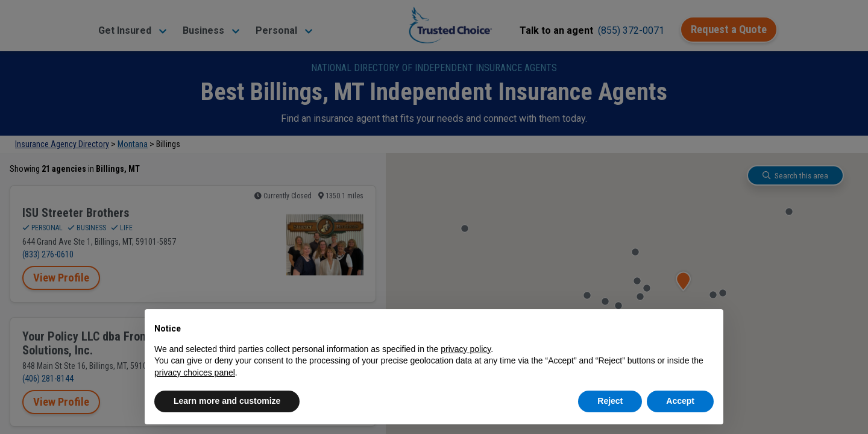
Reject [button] (610, 401)
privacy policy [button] (466, 349)
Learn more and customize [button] (227, 401)
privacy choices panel (195, 373)
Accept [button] (680, 401)
